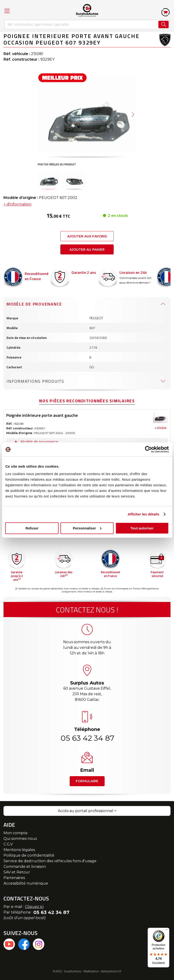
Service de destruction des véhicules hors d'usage (50, 861)
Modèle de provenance (34, 270)
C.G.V (8, 844)
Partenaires (14, 878)
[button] (49, 179)
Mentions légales (19, 850)
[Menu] (167, 931)
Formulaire (87, 781)
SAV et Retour (17, 872)
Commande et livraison (25, 867)
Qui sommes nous (20, 839)
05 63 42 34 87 (87, 738)
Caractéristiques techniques (43, 416)
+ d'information (17, 170)
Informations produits (35, 347)
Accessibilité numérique (26, 883)
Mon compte (15, 833)
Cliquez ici (34, 907)
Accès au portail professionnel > (87, 811)
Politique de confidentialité (29, 855)
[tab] (87, 270)
